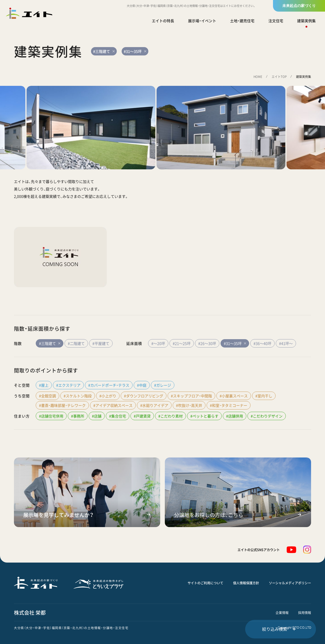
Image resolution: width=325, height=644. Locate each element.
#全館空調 (47, 396)
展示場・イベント (202, 21)
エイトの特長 (163, 21)
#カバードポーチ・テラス (109, 385)
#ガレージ (163, 385)
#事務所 (78, 416)
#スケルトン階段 (78, 396)
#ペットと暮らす (204, 416)
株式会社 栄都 (30, 612)
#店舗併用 (235, 416)
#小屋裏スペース (234, 396)
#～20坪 (158, 343)
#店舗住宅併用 (51, 416)
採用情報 (305, 612)
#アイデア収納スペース (113, 405)
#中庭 (142, 385)
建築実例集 (306, 21)
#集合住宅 (118, 416)
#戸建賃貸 (142, 416)
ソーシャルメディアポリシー (290, 583)
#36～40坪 (262, 343)
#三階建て (50, 343)
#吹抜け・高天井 (189, 405)
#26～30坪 (207, 343)
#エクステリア (68, 385)
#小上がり (108, 396)
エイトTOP (279, 76)
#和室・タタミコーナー (229, 405)
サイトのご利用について (205, 583)
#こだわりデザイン (267, 416)
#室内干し (264, 396)
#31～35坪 (235, 343)
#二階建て (76, 343)
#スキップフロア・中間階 (191, 396)
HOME (258, 76)
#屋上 (44, 385)
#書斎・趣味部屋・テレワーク (62, 405)
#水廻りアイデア (154, 405)
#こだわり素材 (171, 416)
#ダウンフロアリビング (144, 396)
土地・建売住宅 (242, 21)
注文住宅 (276, 21)
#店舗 (97, 416)
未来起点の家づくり (299, 6)
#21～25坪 (182, 343)
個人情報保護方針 (246, 583)
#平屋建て (101, 343)
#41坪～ (286, 343)
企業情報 (282, 612)
